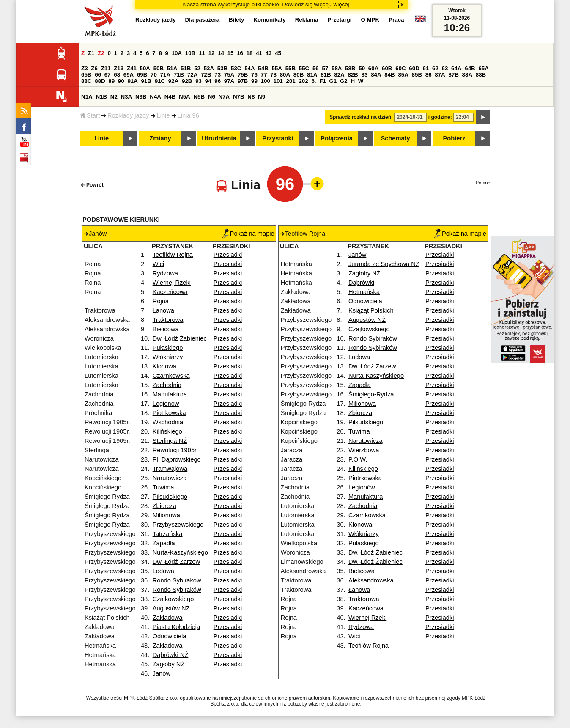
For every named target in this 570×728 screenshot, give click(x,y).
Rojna (161, 301)
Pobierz (454, 138)
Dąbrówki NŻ (171, 655)
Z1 (91, 53)
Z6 (94, 68)
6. (314, 81)
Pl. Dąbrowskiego (177, 459)
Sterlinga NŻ (170, 441)
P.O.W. (358, 459)
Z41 (132, 68)
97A (229, 81)
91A (132, 81)
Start (90, 115)
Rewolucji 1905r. (175, 450)
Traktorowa (168, 320)
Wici (159, 264)
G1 (333, 81)
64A (456, 68)
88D (100, 81)
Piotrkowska (169, 413)
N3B (141, 97)
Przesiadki (228, 255)
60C (400, 68)
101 (278, 81)
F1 (323, 81)
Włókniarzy (168, 357)
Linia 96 (188, 115)
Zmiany (160, 138)
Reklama (307, 20)
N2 (114, 97)
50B (159, 68)
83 (365, 75)
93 (199, 81)
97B (243, 81)
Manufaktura (170, 394)
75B (243, 75)
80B (299, 75)
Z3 (85, 68)
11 (202, 53)
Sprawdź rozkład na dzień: (361, 117)
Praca (396, 20)
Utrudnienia (219, 138)
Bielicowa (166, 329)
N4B (170, 97)
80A (285, 75)
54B (263, 68)
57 (325, 68)
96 (218, 81)
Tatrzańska (168, 534)
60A (373, 68)
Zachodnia (167, 385)
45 (278, 53)
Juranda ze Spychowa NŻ (384, 264)
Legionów (166, 404)
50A (145, 68)
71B (179, 75)
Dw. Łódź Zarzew (176, 562)
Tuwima (163, 487)
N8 (251, 97)
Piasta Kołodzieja (176, 627)
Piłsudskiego (170, 497)
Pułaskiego (168, 348)
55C (304, 68)
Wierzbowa (364, 450)
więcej (341, 4)
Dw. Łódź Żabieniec (180, 338)
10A (177, 53)
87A (440, 75)
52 (197, 68)
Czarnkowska (171, 376)
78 (273, 75)
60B (387, 68)
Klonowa (164, 366)
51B (186, 68)
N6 (212, 97)
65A (483, 68)
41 (259, 53)
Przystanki (278, 138)
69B (142, 75)
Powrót (95, 185)
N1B (101, 97)
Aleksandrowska (371, 580)
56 (316, 68)
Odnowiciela (170, 636)
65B (86, 75)
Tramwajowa (170, 469)
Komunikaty (269, 20)
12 (211, 53)
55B (290, 68)
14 (221, 53)
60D (414, 68)
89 (111, 81)
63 (445, 68)
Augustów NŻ (171, 608)
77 (264, 75)
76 (254, 75)
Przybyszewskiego (178, 525)
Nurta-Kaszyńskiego (180, 552)
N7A (224, 97)
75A (229, 75)
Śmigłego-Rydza (371, 394)
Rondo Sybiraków (177, 580)
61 (426, 68)
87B (453, 75)
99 (254, 81)
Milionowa (166, 515)
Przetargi (339, 20)
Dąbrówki (361, 283)
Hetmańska (364, 292)
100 (266, 81)
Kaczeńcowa (170, 292)
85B (417, 75)
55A (277, 68)
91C (160, 81)
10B (190, 53)
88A (467, 75)
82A (339, 75)
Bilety (236, 20)
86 (429, 75)
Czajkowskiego (173, 599)
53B (222, 68)
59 (362, 68)
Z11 (106, 68)
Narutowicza (170, 478)
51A (172, 68)
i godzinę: (440, 117)
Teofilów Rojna (173, 255)
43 (269, 53)
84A (376, 75)
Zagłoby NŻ (169, 664)
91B (146, 81)
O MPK (370, 20)
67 (108, 75)
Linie (163, 115)
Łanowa (163, 310)
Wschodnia (168, 422)
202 (303, 81)
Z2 (101, 53)
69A (129, 75)
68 (117, 75)
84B (389, 75)
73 (218, 75)
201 (291, 81)
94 (208, 81)
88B (481, 75)
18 (250, 53)
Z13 (119, 68)
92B (187, 81)
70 (154, 75)
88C (86, 81)
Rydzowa (165, 273)
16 (240, 53)
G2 (344, 81)
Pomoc (483, 183)
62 (435, 68)
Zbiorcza (164, 506)
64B (470, 68)
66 (98, 75)
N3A (127, 97)
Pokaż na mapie (248, 234)
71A (165, 75)
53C (236, 68)
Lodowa (163, 571)
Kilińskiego (167, 431)
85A (403, 75)
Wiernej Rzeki (172, 283)
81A (312, 75)
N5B (199, 97)
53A (209, 68)
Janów (162, 673)
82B (353, 75)
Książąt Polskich (371, 310)
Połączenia (337, 138)
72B (206, 75)
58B (350, 68)
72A (192, 75)
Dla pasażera (203, 20)
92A (173, 81)
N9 (262, 97)
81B (326, 75)
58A (337, 68)
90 (121, 81)
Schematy (395, 138)
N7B (239, 97)
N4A (155, 97)
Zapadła (164, 543)
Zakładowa (168, 618)
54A (249, 68)
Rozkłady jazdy (128, 115)
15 (231, 53)
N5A (185, 97)
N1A (87, 97)
